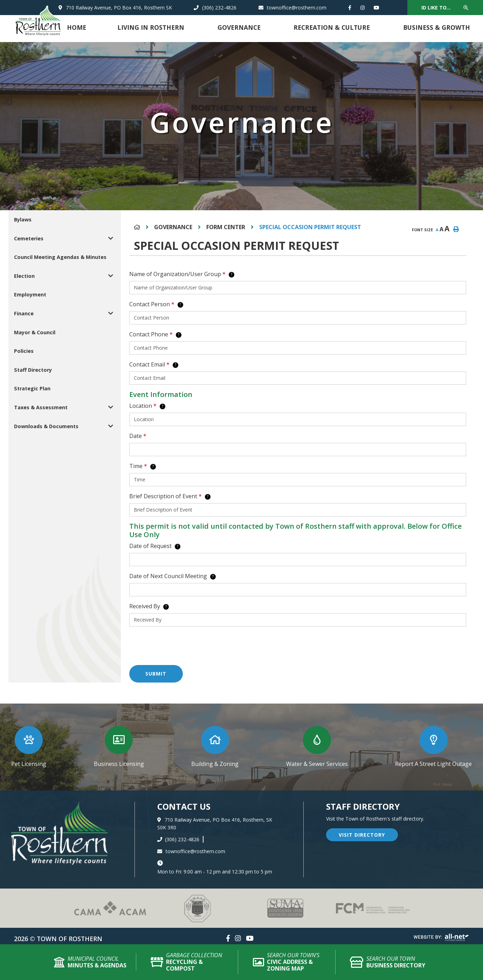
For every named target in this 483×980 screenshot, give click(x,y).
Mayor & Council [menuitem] (35, 332)
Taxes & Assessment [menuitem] (41, 407)
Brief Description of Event (170, 496)
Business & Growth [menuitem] (437, 27)
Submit (156, 674)
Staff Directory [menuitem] (33, 370)
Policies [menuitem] (24, 351)
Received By (149, 606)
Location (147, 406)
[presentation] (182, 646)
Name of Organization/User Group (182, 274)
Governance (173, 227)
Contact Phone (155, 334)
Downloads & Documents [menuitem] (46, 426)
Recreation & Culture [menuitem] (332, 27)
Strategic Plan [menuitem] (32, 388)
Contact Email (154, 364)
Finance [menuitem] (24, 313)
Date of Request (155, 546)
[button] (111, 238)
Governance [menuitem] (239, 27)
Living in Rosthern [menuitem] (151, 27)
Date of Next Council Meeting (172, 576)
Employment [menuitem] (30, 294)
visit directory (362, 835)
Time (143, 466)
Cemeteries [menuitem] (29, 238)
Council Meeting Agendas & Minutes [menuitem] (60, 257)
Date (138, 436)
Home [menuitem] (77, 27)
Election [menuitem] (24, 276)
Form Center (226, 227)
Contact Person (156, 304)
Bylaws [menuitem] (23, 220)
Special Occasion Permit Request (310, 227)
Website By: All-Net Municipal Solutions (441, 938)
